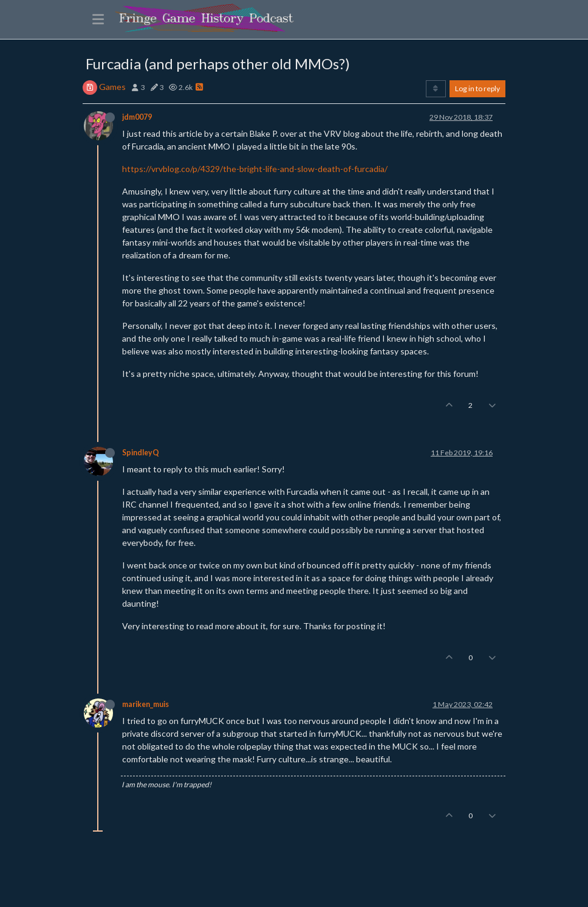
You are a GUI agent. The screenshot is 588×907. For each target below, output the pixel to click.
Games (112, 87)
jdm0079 (137, 117)
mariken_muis (145, 704)
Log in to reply (477, 88)
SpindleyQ (141, 453)
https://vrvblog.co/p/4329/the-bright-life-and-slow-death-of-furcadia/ (255, 169)
